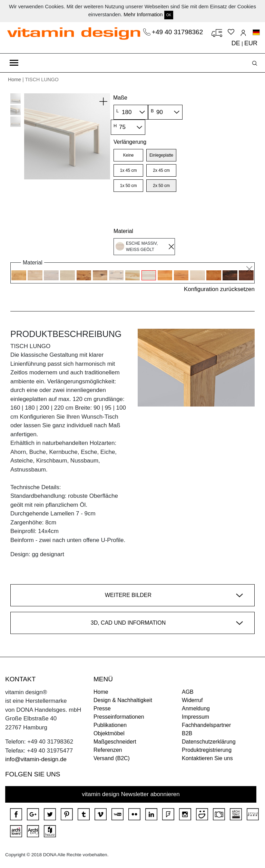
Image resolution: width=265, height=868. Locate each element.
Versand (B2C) (112, 758)
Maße (120, 98)
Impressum (195, 717)
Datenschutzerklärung (209, 742)
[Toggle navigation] (14, 63)
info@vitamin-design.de (36, 759)
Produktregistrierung (207, 750)
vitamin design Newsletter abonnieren (131, 794)
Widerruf (192, 700)
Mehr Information (143, 14)
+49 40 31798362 (178, 32)
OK (169, 15)
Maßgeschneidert (115, 742)
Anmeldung (196, 708)
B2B (187, 733)
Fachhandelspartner (206, 725)
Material (123, 231)
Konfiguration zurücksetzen (219, 289)
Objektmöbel (109, 733)
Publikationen (110, 725)
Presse (102, 708)
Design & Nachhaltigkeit (123, 700)
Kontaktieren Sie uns (207, 758)
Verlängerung (130, 142)
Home (14, 80)
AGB (188, 692)
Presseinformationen (119, 717)
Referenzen (108, 750)
